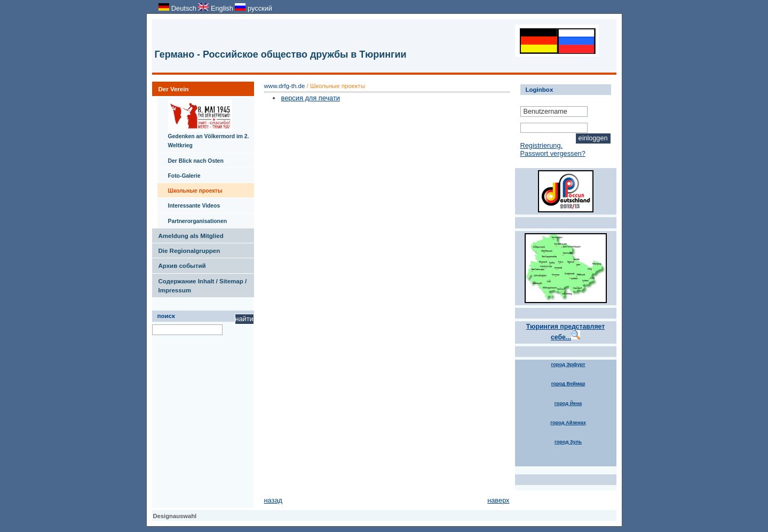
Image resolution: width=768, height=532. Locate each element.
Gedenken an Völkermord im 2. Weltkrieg (203, 122)
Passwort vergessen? (553, 153)
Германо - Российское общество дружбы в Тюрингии (281, 54)
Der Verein (171, 87)
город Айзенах (568, 423)
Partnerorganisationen (192, 219)
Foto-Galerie (179, 173)
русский (253, 8)
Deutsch (178, 8)
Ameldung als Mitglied (188, 234)
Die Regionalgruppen (186, 249)
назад (274, 500)
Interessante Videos (189, 203)
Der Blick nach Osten (191, 158)
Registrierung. (542, 145)
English (216, 8)
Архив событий (179, 264)
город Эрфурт (568, 364)
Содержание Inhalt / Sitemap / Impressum (200, 284)
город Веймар (568, 384)
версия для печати (310, 98)
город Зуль (568, 442)
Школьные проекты (190, 188)
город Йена (568, 403)
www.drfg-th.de (285, 86)
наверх (498, 500)
